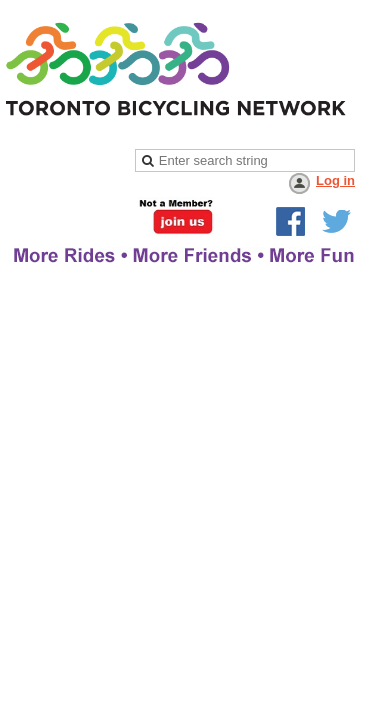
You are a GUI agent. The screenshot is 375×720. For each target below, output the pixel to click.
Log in (335, 180)
